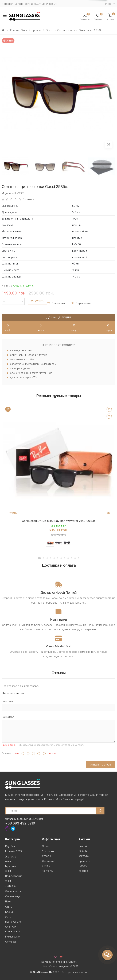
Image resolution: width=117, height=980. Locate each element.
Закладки (84, 856)
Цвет (8, 901)
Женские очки (18, 30)
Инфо (108, 4)
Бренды (36, 30)
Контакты (48, 871)
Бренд (9, 912)
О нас (45, 846)
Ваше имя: (8, 701)
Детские (10, 886)
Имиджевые (12, 937)
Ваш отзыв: (8, 717)
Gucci (49, 30)
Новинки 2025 (13, 851)
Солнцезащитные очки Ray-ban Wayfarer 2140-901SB (58, 521)
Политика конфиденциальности (59, 962)
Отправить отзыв (100, 765)
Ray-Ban (10, 846)
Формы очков (13, 891)
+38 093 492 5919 (20, 823)
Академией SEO (69, 966)
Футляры (11, 942)
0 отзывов (28, 199)
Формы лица (13, 896)
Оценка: (6, 753)
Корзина (83, 871)
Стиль (9, 907)
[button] (111, 17)
